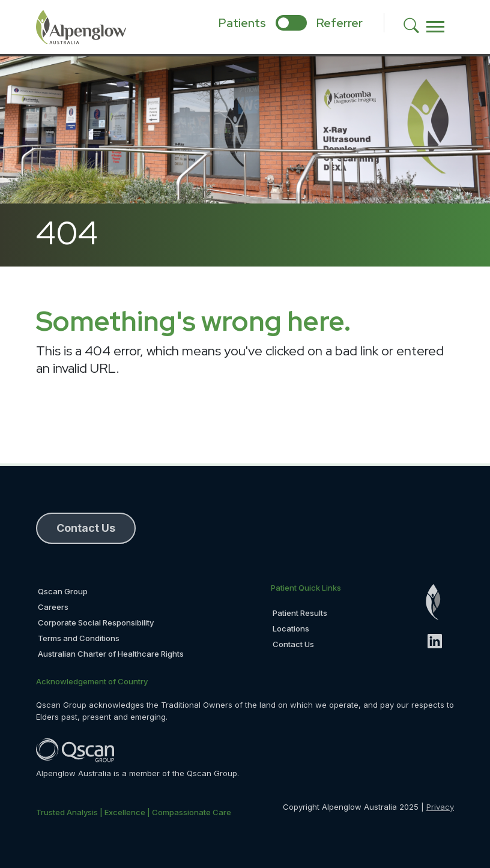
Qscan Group (63, 591)
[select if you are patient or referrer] (291, 23)
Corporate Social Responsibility (96, 622)
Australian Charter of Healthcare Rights (111, 654)
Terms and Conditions (79, 638)
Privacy (440, 807)
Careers (53, 607)
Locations (291, 628)
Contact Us (293, 644)
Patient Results (300, 613)
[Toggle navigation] (435, 27)
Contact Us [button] (86, 528)
